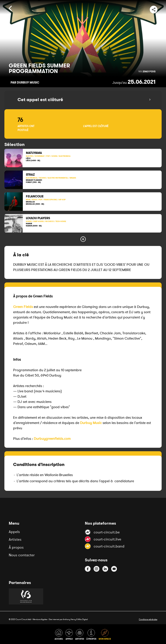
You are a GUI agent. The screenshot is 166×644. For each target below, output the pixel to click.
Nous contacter (22, 555)
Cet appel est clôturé (40, 100)
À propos (16, 547)
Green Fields (23, 307)
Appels (14, 532)
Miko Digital (83, 619)
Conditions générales (148, 619)
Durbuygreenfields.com (52, 438)
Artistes (15, 539)
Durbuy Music (91, 423)
